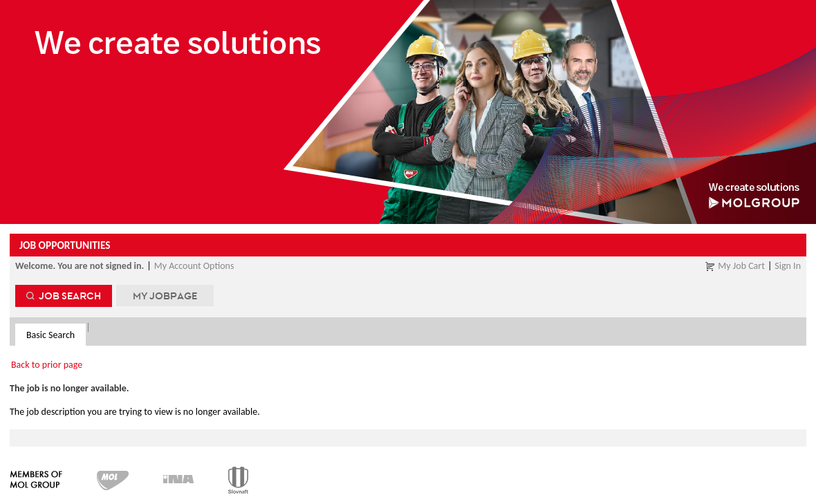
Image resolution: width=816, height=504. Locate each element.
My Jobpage (165, 296)
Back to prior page (47, 365)
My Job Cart (741, 266)
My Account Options (194, 266)
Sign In (788, 266)
